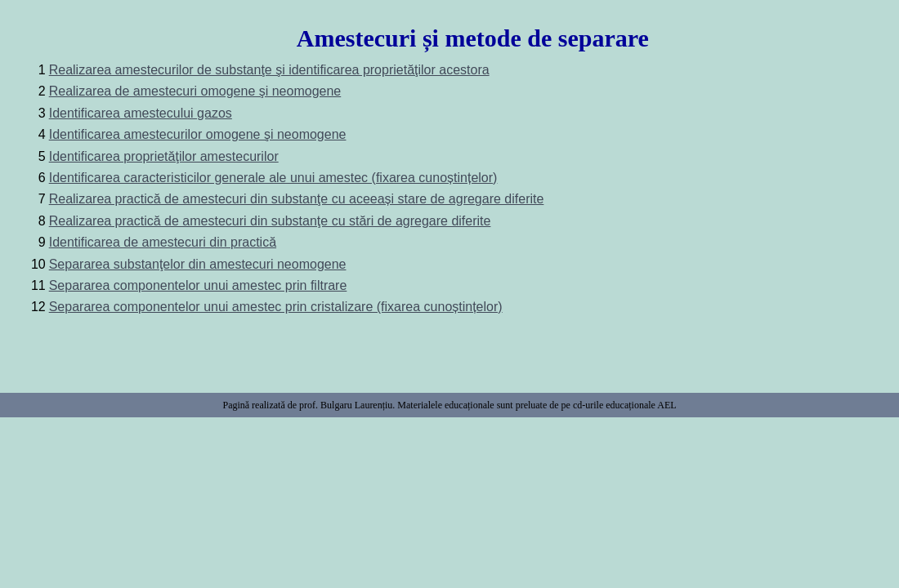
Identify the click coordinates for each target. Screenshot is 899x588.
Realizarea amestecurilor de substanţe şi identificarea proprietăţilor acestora (269, 70)
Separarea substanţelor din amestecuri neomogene (198, 264)
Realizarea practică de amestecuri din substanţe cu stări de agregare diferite (270, 221)
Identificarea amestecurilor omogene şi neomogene (198, 134)
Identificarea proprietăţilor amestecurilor (164, 156)
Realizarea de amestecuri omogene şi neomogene (195, 91)
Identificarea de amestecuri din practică (163, 242)
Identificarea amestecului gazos (141, 113)
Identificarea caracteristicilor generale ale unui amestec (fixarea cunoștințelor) (273, 178)
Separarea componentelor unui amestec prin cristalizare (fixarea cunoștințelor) (276, 307)
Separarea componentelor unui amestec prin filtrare (198, 285)
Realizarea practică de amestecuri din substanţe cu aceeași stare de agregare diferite (297, 199)
